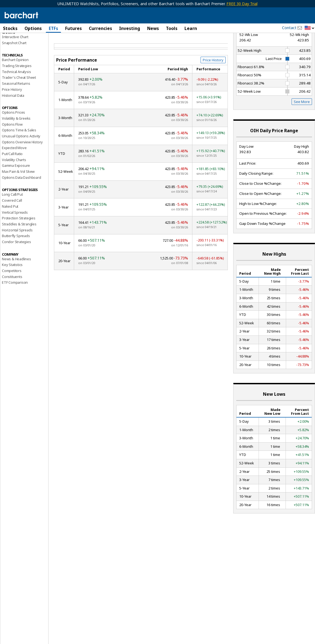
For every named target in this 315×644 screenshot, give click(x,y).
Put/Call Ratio (12, 183)
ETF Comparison (15, 312)
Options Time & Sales (19, 159)
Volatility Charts (14, 189)
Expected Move (14, 177)
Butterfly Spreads (16, 265)
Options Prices (13, 141)
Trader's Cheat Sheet (19, 107)
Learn (191, 28)
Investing (130, 28)
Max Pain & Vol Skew (18, 200)
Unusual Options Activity (21, 165)
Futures (73, 28)
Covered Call (12, 229)
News (153, 28)
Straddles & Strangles (19, 253)
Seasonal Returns (16, 113)
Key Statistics (12, 294)
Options (33, 28)
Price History (12, 118)
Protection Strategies (19, 247)
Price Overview (14, 43)
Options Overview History (22, 171)
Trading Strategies (17, 95)
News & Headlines (16, 288)
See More (302, 131)
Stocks (10, 28)
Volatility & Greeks (16, 147)
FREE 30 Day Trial (242, 4)
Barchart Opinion (15, 89)
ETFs (53, 28)
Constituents (12, 306)
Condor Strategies (16, 271)
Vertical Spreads (15, 241)
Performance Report (20, 49)
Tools (172, 28)
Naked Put (10, 235)
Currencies (100, 28)
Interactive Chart (15, 66)
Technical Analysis (16, 101)
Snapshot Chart (14, 72)
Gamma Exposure (16, 195)
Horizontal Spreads (17, 259)
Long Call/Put (12, 223)
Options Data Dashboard (22, 206)
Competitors (12, 300)
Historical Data (13, 124)
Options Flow (12, 153)
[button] (310, 28)
